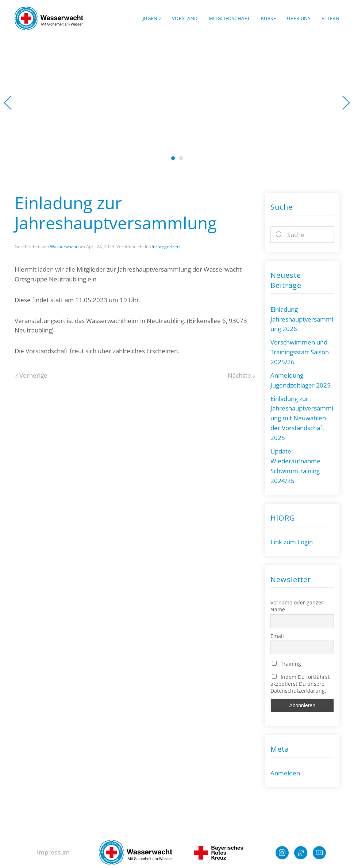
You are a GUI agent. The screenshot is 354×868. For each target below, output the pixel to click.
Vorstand (185, 18)
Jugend (152, 18)
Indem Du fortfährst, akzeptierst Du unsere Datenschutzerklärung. (301, 684)
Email (277, 636)
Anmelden (285, 773)
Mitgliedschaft (229, 18)
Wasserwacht (181, 158)
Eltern (330, 18)
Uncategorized (165, 247)
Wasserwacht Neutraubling (173, 158)
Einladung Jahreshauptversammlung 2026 (302, 319)
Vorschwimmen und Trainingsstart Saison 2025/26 (300, 352)
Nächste (241, 375)
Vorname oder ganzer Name (297, 606)
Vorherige (31, 375)
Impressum (53, 857)
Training (286, 664)
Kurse (269, 18)
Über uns (299, 18)
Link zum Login (292, 542)
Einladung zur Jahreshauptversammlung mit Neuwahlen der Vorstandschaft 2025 (302, 418)
